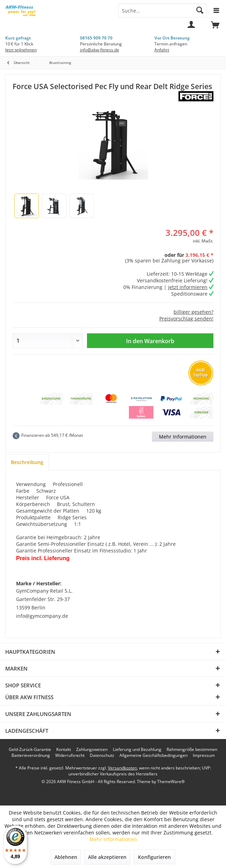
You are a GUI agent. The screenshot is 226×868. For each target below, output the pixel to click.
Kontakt (64, 750)
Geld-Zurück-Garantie (30, 750)
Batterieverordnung (31, 755)
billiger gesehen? (194, 312)
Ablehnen (66, 857)
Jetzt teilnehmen (21, 50)
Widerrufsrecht (70, 755)
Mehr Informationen (183, 437)
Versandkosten (122, 768)
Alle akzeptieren (107, 857)
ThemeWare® (171, 782)
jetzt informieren (188, 287)
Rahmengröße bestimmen (192, 750)
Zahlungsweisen (92, 750)
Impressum (204, 755)
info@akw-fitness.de (100, 50)
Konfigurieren (154, 857)
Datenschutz (102, 755)
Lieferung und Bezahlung (137, 750)
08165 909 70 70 (96, 38)
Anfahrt (162, 50)
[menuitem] (215, 28)
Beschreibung (27, 462)
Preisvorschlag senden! (186, 319)
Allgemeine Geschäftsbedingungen (154, 755)
